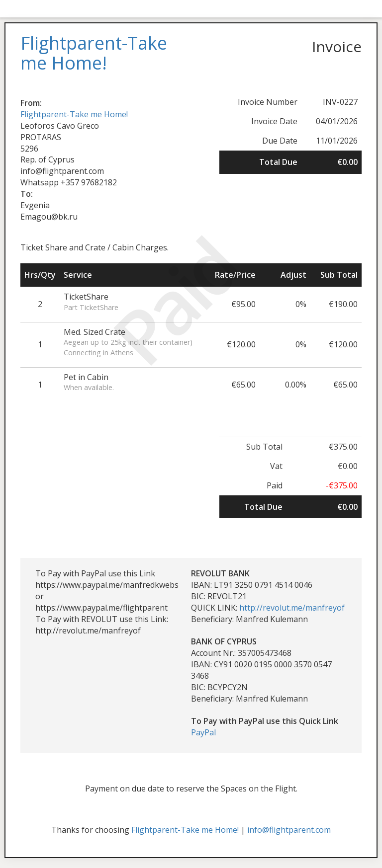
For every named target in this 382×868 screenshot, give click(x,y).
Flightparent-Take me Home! (74, 114)
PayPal (203, 732)
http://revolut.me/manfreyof (292, 608)
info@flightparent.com (289, 830)
